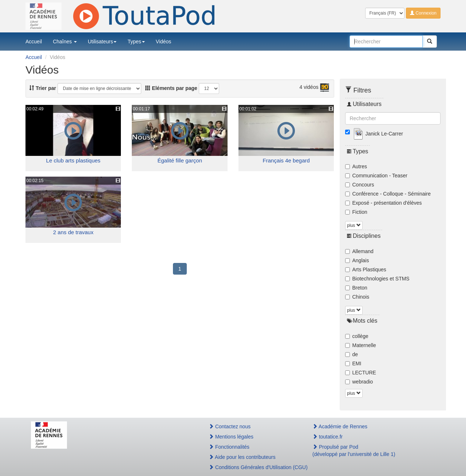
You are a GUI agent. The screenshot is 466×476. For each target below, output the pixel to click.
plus (354, 225)
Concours (360, 185)
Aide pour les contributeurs (242, 457)
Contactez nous (230, 426)
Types (136, 42)
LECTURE (361, 373)
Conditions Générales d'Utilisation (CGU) (253, 467)
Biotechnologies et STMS (377, 279)
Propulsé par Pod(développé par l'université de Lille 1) (354, 451)
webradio (359, 382)
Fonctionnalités (229, 447)
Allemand (359, 251)
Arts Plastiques (366, 270)
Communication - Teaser (376, 176)
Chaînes (65, 42)
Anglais (357, 260)
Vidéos (164, 42)
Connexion (423, 13)
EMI (353, 363)
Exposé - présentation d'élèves (384, 203)
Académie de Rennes (340, 426)
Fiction (356, 212)
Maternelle (361, 345)
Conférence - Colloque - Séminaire (388, 194)
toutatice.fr (327, 437)
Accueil (34, 42)
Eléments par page (171, 88)
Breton (356, 288)
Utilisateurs (102, 42)
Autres (356, 166)
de (352, 354)
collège (357, 336)
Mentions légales (231, 437)
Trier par (43, 88)
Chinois (357, 297)
